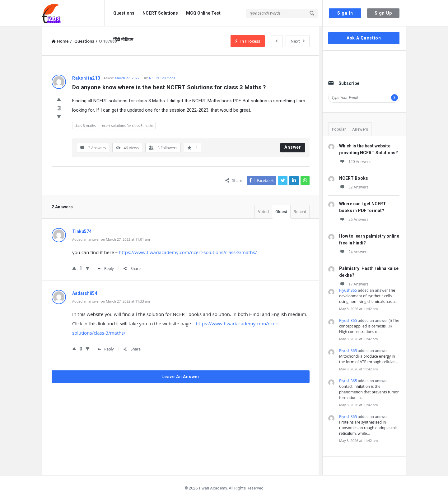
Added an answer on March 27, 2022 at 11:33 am (111, 301)
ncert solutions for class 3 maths (128, 125)
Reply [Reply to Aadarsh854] (106, 349)
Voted (263, 212)
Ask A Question (364, 38)
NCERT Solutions (160, 13)
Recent (300, 212)
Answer (293, 147)
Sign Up (383, 13)
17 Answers (354, 284)
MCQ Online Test (203, 13)
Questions (124, 13)
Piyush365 (348, 290)
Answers (360, 129)
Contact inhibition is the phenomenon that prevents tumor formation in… (369, 392)
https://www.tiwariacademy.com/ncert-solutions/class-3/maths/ (188, 252)
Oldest (281, 212)
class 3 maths (85, 125)
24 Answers (354, 252)
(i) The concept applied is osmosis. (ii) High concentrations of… (369, 326)
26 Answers (354, 219)
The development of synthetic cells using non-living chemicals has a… (368, 296)
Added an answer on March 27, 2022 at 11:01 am (111, 239)
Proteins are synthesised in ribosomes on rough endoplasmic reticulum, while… (368, 428)
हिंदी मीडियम (123, 39)
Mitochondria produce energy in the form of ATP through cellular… (369, 359)
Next (298, 41)
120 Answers (355, 162)
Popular (339, 129)
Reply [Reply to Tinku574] (106, 269)
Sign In (345, 13)
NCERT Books (354, 178)
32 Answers (354, 187)
